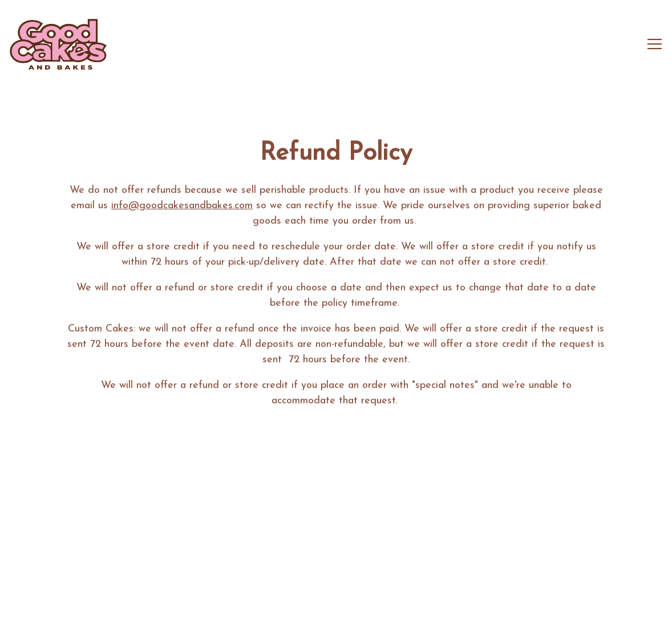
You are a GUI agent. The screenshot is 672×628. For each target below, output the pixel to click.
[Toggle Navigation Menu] (655, 44)
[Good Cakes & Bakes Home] (58, 44)
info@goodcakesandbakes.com (182, 207)
